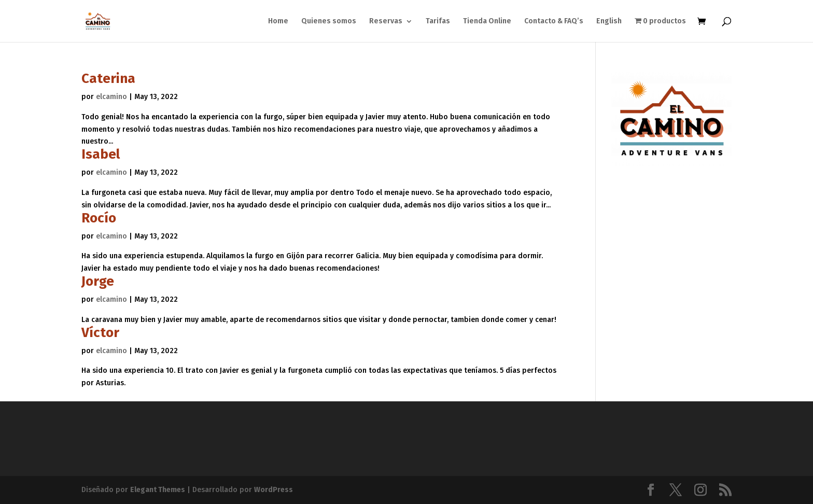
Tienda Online (487, 22)
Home (278, 22)
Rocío (99, 218)
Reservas (386, 22)
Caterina (108, 79)
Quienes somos (329, 22)
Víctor (100, 333)
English (609, 22)
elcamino (111, 97)
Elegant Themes (158, 490)
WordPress (274, 490)
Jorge (98, 281)
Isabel (101, 154)
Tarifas (438, 22)
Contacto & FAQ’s (554, 22)
